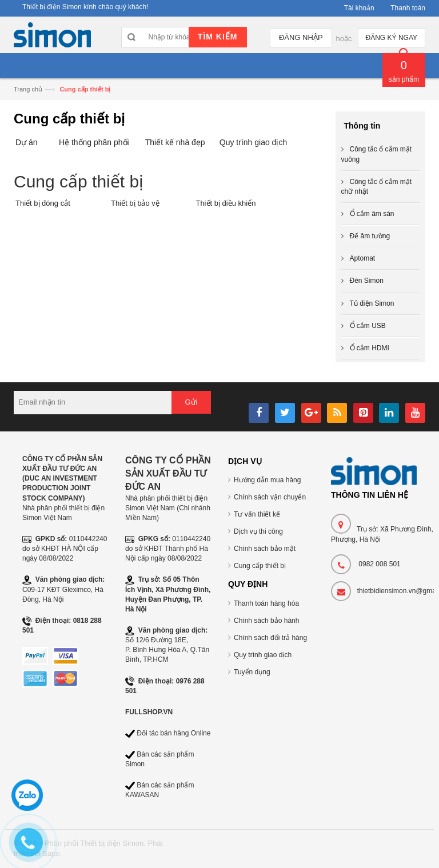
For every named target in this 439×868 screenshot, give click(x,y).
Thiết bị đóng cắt (43, 203)
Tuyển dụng (252, 672)
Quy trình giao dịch (253, 142)
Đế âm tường (370, 236)
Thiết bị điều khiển (226, 203)
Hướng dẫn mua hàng (267, 480)
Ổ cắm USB (368, 326)
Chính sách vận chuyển (270, 497)
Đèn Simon (367, 281)
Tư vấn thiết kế (257, 514)
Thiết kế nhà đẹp (175, 142)
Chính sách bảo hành (266, 621)
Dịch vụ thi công (258, 531)
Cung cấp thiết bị (260, 566)
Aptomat (363, 258)
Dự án (27, 142)
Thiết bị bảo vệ (135, 203)
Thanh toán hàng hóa (266, 603)
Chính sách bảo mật (265, 549)
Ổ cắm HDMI (370, 348)
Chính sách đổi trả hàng (270, 638)
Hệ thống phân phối (94, 142)
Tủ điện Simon (372, 303)
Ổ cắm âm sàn (372, 214)
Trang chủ (28, 89)
